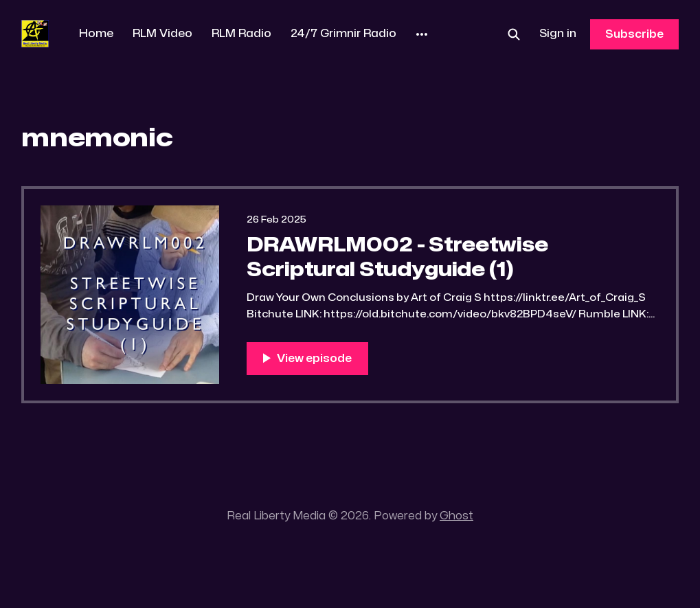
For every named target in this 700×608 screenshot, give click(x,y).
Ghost (456, 516)
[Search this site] (514, 34)
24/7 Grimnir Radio (343, 34)
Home (96, 34)
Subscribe (634, 34)
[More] (422, 34)
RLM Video (162, 34)
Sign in (558, 34)
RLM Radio (241, 34)
